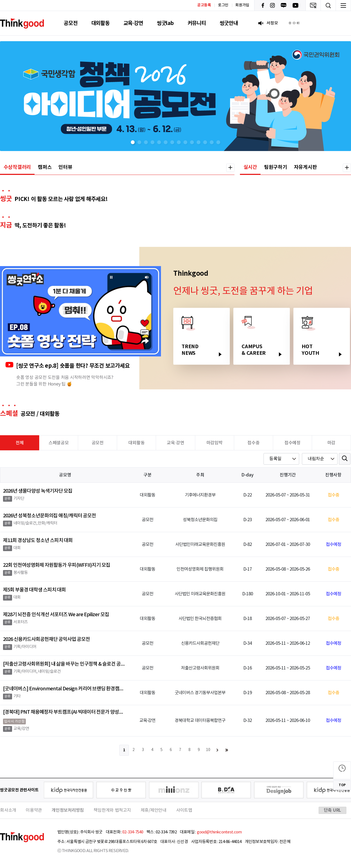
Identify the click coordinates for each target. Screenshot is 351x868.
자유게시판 (305, 167)
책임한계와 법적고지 (112, 810)
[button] (133, 142)
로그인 (223, 5)
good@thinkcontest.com (219, 832)
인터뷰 (65, 167)
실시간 (250, 167)
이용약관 (34, 810)
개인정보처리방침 (68, 810)
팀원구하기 (276, 167)
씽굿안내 (229, 23)
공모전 (70, 23)
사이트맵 (184, 810)
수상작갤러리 (17, 167)
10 (208, 750)
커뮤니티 (197, 23)
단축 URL (333, 810)
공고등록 (204, 5)
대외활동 (101, 23)
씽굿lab (165, 23)
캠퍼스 (45, 167)
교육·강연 (133, 23)
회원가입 (242, 5)
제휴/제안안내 (154, 810)
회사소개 (8, 810)
